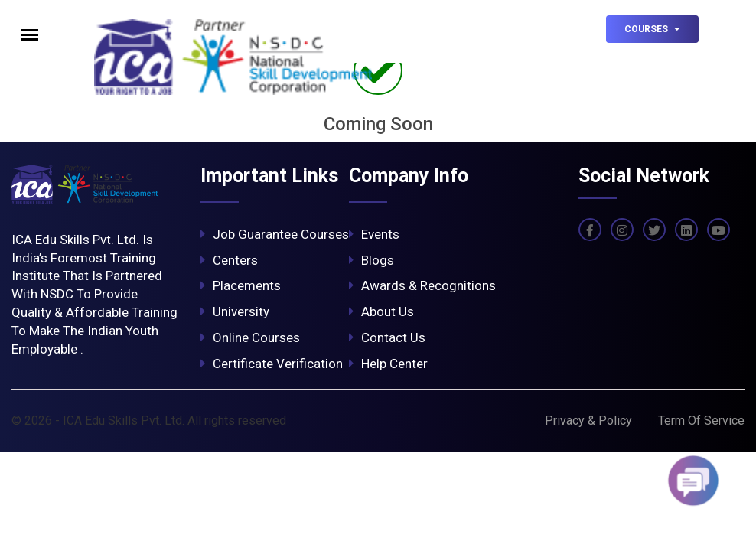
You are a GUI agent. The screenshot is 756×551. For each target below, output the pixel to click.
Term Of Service (701, 421)
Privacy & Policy (588, 421)
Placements (241, 285)
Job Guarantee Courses (275, 234)
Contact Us (387, 337)
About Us (381, 311)
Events (374, 234)
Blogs (371, 260)
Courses (652, 29)
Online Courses (250, 337)
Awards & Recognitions (422, 285)
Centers (229, 260)
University (235, 311)
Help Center (388, 364)
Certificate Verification (272, 364)
